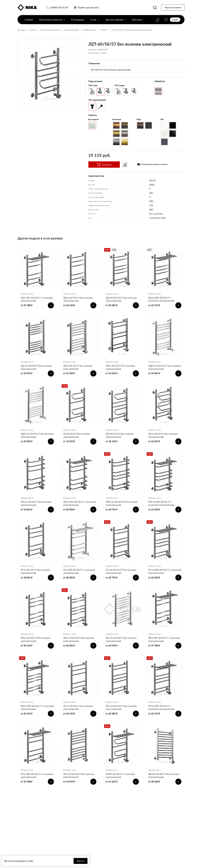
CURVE (104, 30)
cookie (30, 861)
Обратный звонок (173, 8)
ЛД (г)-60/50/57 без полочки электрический (79, 299)
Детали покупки (116, 21)
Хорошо (70, 861)
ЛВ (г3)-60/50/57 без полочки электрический (122, 647)
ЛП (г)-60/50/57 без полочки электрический (79, 717)
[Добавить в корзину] (50, 306)
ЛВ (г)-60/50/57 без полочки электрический (36, 647)
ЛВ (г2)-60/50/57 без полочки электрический (79, 647)
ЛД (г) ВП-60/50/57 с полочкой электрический (34, 299)
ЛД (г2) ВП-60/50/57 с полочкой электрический (162, 299)
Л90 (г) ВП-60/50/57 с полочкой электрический (77, 508)
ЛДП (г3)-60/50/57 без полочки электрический (161, 369)
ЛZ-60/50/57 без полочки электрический (77, 438)
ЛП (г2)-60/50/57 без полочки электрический (122, 717)
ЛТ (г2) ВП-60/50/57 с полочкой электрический (162, 578)
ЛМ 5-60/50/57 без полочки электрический (121, 369)
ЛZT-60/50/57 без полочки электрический (131, 30)
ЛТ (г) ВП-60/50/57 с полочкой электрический (80, 578)
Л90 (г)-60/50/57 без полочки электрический (36, 508)
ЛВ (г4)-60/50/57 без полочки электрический (164, 786)
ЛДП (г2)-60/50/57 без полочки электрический (33, 438)
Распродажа (78, 21)
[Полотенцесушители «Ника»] (27, 8)
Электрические (72, 30)
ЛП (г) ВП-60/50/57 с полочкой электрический (34, 786)
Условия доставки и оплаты (155, 164)
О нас (95, 21)
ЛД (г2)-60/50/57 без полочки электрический (122, 299)
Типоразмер (94, 63)
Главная (29, 21)
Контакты (137, 21)
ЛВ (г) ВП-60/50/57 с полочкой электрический (165, 647)
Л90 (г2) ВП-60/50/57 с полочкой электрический (162, 508)
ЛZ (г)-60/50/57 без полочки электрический (163, 438)
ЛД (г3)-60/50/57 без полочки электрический (37, 369)
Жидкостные (89, 30)
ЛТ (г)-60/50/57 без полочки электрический (36, 578)
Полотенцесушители (52, 21)
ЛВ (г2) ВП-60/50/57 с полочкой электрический (34, 717)
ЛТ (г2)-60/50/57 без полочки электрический (122, 578)
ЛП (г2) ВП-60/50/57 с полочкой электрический (162, 717)
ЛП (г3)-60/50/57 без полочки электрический (79, 786)
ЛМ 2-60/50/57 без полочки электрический (78, 369)
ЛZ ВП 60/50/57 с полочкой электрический (121, 786)
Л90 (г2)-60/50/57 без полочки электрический (122, 508)
